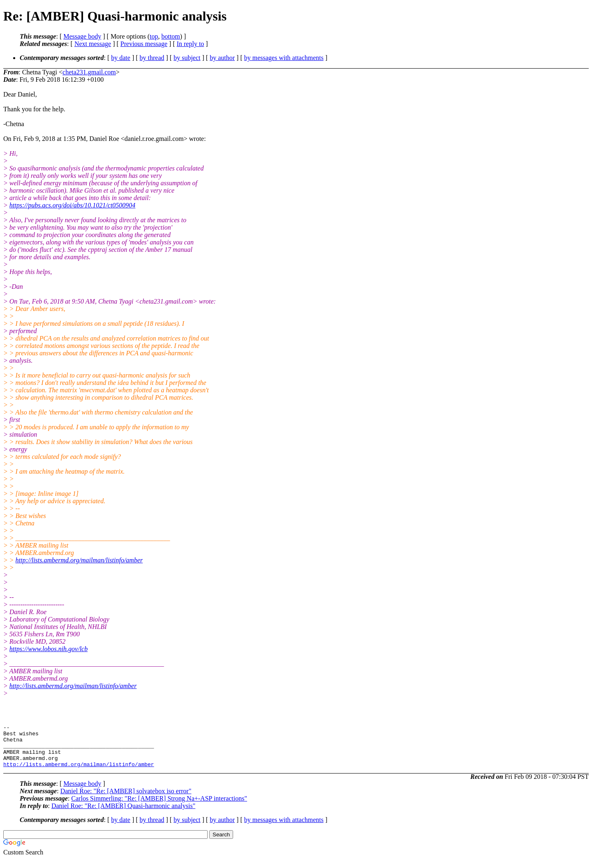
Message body (82, 36)
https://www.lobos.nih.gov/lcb (49, 649)
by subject (187, 58)
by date (121, 58)
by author (222, 58)
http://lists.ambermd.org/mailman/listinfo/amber (79, 560)
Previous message (144, 44)
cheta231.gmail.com (89, 72)
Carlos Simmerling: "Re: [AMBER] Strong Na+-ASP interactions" (159, 807)
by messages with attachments (284, 58)
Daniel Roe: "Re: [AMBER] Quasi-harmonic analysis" (123, 814)
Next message (93, 44)
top (154, 36)
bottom (170, 36)
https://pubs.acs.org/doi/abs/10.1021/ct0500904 (73, 205)
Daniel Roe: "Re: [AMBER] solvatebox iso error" (126, 800)
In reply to (191, 44)
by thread (152, 58)
